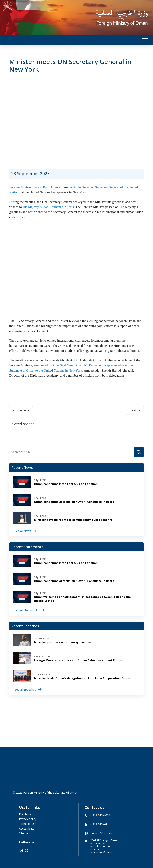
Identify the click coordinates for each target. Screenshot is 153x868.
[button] (145, 40)
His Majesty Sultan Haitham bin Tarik (48, 207)
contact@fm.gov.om (103, 833)
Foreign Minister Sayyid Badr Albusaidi (36, 187)
